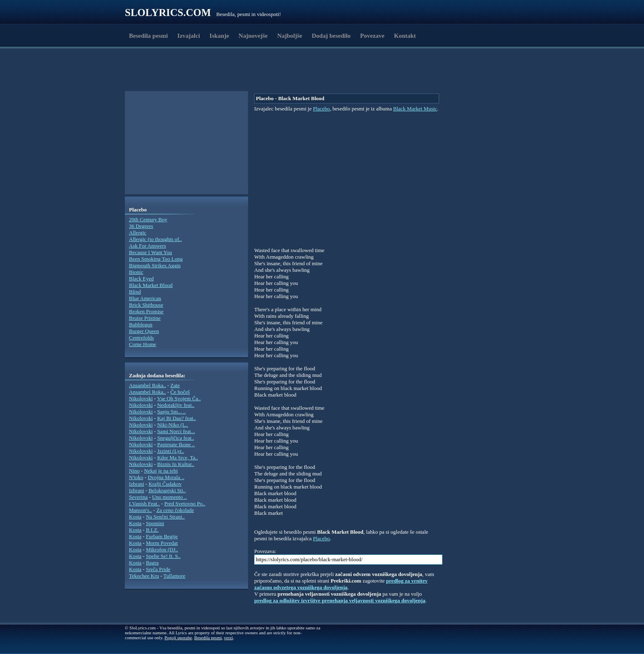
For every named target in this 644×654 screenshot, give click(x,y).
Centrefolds (141, 338)
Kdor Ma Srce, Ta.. (178, 458)
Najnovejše (253, 36)
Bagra (152, 563)
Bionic (136, 272)
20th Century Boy (148, 219)
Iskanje (219, 36)
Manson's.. (140, 510)
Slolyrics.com (168, 13)
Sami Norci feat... (176, 431)
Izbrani (137, 484)
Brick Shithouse (146, 305)
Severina (138, 497)
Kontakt (405, 36)
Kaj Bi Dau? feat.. (177, 418)
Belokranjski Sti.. (167, 490)
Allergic (138, 233)
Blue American (145, 298)
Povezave (372, 36)
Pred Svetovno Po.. (185, 504)
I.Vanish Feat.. (144, 504)
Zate (175, 385)
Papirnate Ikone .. (176, 444)
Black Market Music (415, 109)
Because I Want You (151, 252)
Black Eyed (141, 279)
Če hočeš (180, 392)
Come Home (143, 344)
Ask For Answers (147, 246)
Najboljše (290, 36)
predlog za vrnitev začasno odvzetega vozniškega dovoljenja (341, 584)
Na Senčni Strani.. (165, 517)
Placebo (321, 109)
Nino (134, 471)
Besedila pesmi (148, 36)
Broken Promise (146, 311)
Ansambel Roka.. (147, 385)
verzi (228, 638)
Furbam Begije (162, 536)
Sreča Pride (158, 569)
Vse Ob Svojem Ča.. (179, 398)
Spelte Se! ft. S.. (163, 556)
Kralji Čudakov (165, 484)
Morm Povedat (162, 543)
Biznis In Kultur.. (176, 464)
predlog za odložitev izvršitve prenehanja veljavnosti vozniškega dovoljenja (340, 600)
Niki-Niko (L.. (173, 425)
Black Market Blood (151, 285)
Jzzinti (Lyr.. (171, 451)
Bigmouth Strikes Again (155, 265)
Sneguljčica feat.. (176, 438)
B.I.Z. (152, 530)
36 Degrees (141, 226)
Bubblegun (141, 325)
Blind (135, 292)
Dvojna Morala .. (166, 477)
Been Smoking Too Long (156, 259)
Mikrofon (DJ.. (162, 550)
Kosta (135, 517)
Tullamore (175, 576)
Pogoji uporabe (178, 638)
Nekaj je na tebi (161, 471)
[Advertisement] (172, 71)
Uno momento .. (169, 497)
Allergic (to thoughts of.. (155, 239)
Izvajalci (189, 36)
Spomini (155, 523)
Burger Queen (144, 331)
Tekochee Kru (144, 576)
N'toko (136, 477)
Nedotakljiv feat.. (176, 405)
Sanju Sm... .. (172, 412)
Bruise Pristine (145, 318)
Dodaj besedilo (331, 36)
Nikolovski (141, 398)
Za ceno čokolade (175, 510)
